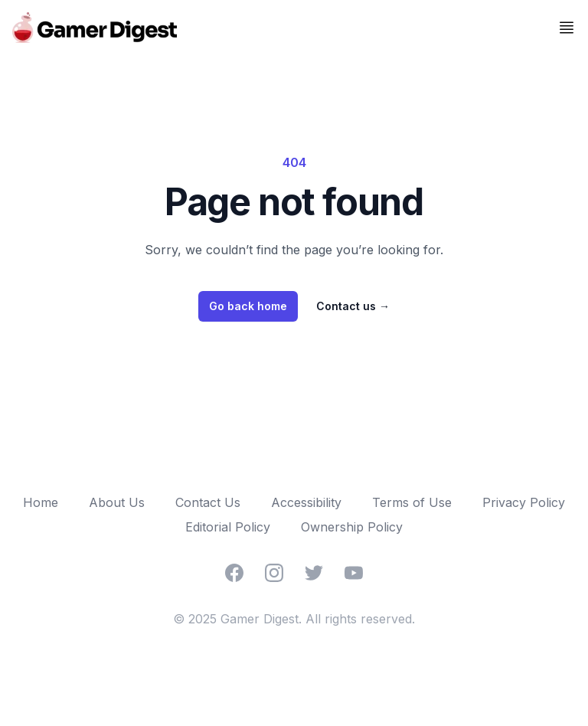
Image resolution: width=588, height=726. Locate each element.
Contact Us (208, 502)
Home (41, 502)
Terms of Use (412, 502)
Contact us (353, 306)
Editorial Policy (228, 527)
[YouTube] (354, 573)
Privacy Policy (524, 502)
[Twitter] (314, 573)
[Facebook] (234, 573)
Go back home (248, 306)
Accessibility (306, 502)
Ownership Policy (352, 527)
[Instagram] (274, 573)
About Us (117, 502)
